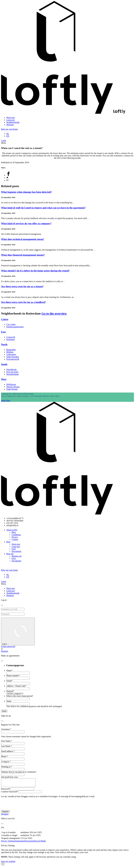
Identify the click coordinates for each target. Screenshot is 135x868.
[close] (2, 605)
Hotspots (10, 125)
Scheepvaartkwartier (15, 327)
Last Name (6, 746)
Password (6, 790)
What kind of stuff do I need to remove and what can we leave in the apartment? (43, 208)
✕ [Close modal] (3, 866)
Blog (14, 532)
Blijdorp (10, 352)
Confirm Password (9, 793)
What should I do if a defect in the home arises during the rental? (35, 271)
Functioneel (30, 843)
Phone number (13, 676)
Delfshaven (11, 384)
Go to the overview (54, 313)
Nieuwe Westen (13, 387)
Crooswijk (11, 337)
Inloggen (5, 816)
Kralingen (11, 339)
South (4, 364)
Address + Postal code (16, 686)
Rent (8, 542)
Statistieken (20, 843)
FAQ (14, 549)
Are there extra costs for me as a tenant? (22, 286)
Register (5, 651)
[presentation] (21, 807)
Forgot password (8, 646)
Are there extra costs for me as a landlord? (23, 302)
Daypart (10, 691)
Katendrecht (11, 369)
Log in (18, 631)
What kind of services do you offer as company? (26, 223)
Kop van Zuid (12, 372)
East (3, 332)
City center (11, 324)
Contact (15, 539)
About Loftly (12, 530)
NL (8, 134)
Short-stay (11, 118)
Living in (6, 762)
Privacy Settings (8, 843)
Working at (7, 767)
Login (4, 141)
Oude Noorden (13, 357)
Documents (16, 551)
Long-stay (11, 120)
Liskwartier (11, 354)
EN (8, 136)
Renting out (17, 556)
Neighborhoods (13, 122)
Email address (8, 751)
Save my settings (8, 863)
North (4, 344)
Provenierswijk (13, 359)
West (4, 379)
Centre (5, 319)
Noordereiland (12, 374)
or (2, 649)
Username (6, 729)
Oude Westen (12, 389)
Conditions (16, 535)
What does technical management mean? (23, 239)
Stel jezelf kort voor (9, 777)
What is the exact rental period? (20, 696)
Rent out (10, 554)
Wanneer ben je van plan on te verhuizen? (19, 772)
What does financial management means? (23, 255)
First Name (7, 741)
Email (9, 681)
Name (9, 670)
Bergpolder (11, 350)
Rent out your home (9, 129)
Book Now (6, 401)
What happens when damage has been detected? (26, 192)
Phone (4, 756)
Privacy (15, 537)
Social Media (40, 843)
